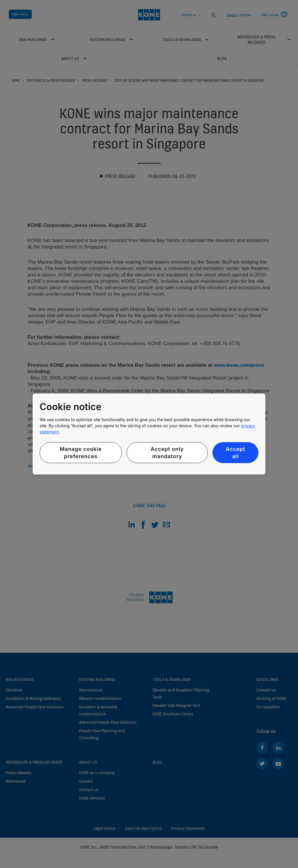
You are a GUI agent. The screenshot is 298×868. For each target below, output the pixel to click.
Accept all (235, 453)
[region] (149, 434)
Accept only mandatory (167, 453)
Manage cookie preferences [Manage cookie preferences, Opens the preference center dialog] (81, 453)
